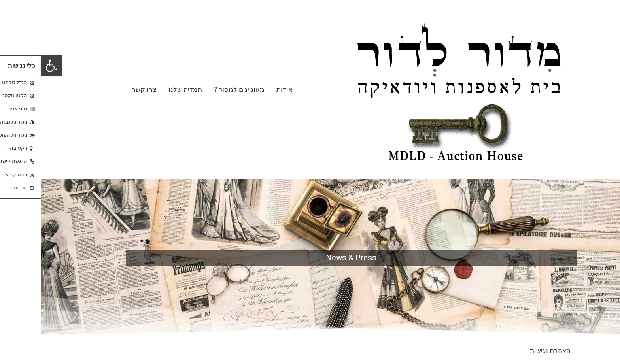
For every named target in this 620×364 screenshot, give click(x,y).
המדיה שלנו (144, 89)
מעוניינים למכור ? (198, 89)
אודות (243, 89)
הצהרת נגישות (509, 351)
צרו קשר (103, 89)
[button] (10, 66)
